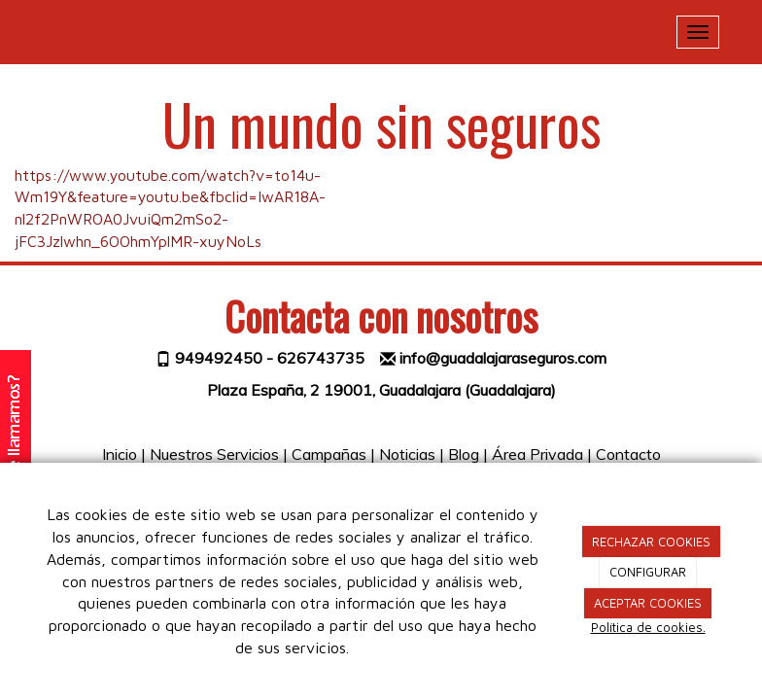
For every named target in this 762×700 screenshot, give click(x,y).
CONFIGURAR (648, 572)
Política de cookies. (648, 627)
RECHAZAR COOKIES (651, 542)
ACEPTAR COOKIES (648, 603)
